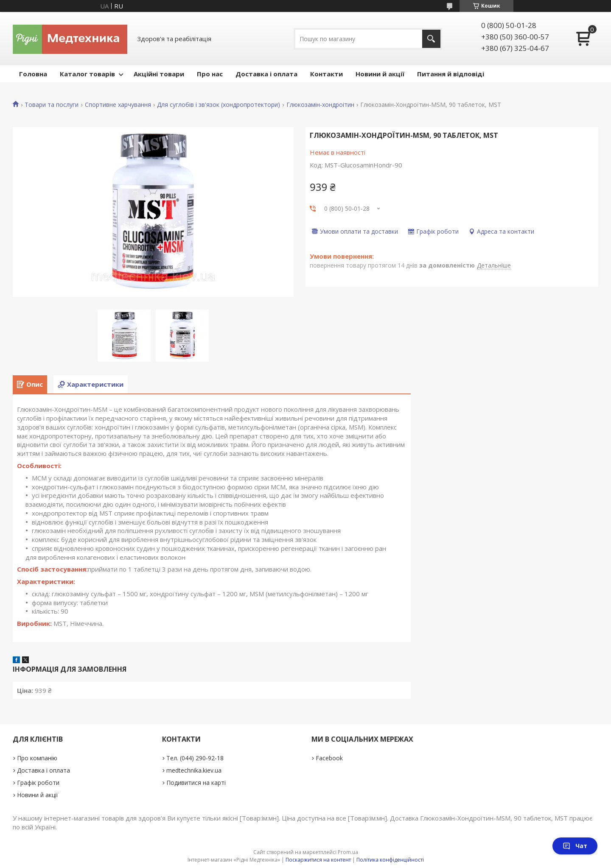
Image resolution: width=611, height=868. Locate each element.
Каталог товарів (87, 74)
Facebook (329, 758)
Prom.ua (348, 852)
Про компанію (37, 758)
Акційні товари (159, 74)
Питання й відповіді (451, 74)
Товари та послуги (52, 105)
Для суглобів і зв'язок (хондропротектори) (219, 105)
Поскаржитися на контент (318, 860)
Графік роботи (38, 783)
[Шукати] (431, 39)
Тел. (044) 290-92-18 (195, 758)
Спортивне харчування (118, 105)
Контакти (327, 74)
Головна (33, 74)
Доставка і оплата (266, 74)
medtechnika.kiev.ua (194, 770)
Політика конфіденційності (390, 860)
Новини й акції (380, 74)
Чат (575, 846)
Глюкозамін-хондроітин (320, 105)
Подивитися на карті (196, 783)
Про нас (210, 74)
